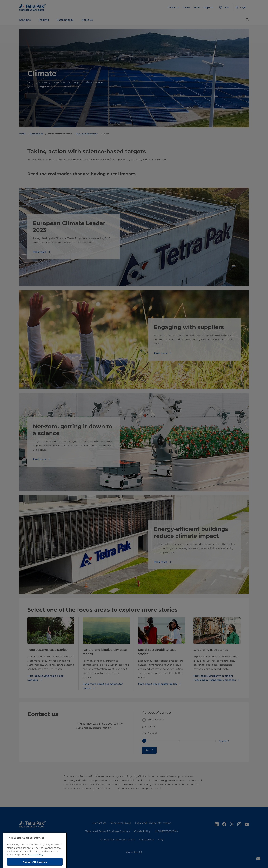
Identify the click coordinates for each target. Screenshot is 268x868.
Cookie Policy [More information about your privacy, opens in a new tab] (36, 866)
